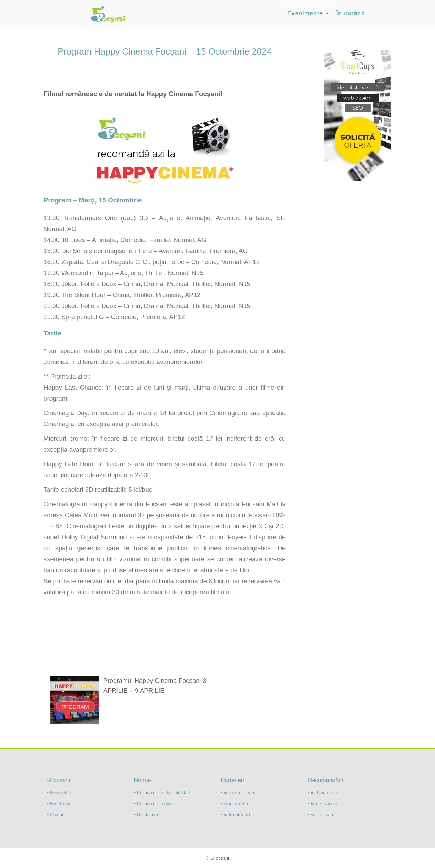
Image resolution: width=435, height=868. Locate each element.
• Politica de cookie (153, 804)
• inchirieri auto (323, 793)
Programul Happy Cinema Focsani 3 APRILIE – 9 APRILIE (155, 686)
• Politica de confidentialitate (163, 793)
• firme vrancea (323, 804)
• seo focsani (321, 815)
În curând (351, 13)
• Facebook (58, 804)
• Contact (56, 815)
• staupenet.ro (235, 804)
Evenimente (305, 13)
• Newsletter (59, 793)
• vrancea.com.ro (238, 793)
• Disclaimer (146, 815)
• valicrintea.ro (236, 815)
